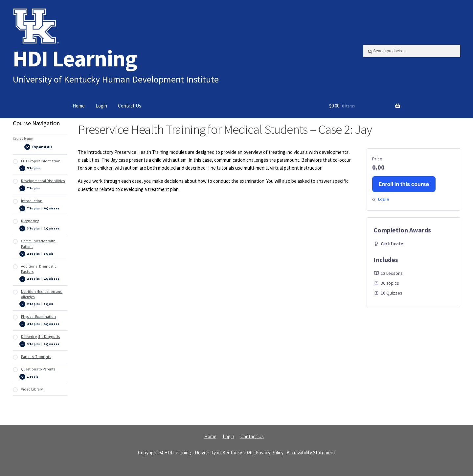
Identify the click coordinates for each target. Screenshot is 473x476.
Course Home (23, 139)
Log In (383, 199)
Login (101, 106)
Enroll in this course (404, 184)
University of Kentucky (218, 452)
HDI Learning (75, 58)
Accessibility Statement (311, 452)
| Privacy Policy (268, 452)
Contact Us (130, 106)
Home (79, 106)
